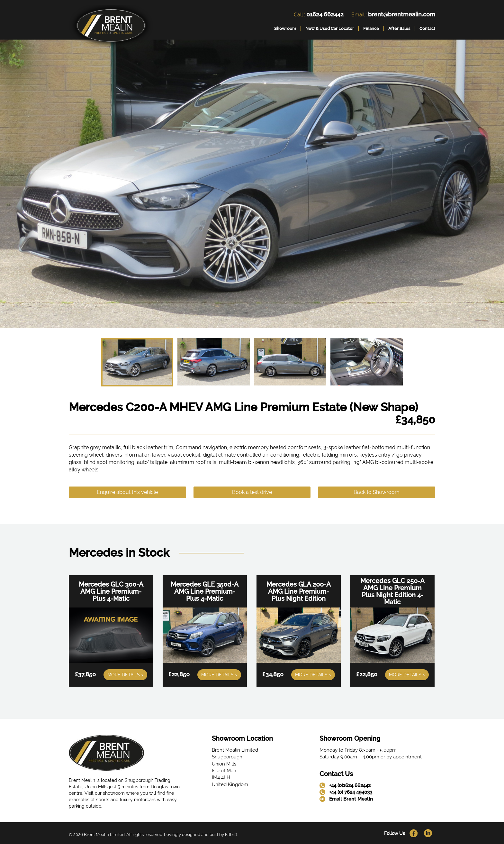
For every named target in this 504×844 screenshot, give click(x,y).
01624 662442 (325, 14)
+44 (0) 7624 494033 (351, 792)
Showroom (285, 28)
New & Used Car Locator (330, 28)
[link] (111, 27)
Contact (427, 28)
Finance (371, 28)
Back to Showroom (377, 492)
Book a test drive (252, 492)
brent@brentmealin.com (402, 14)
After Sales (399, 28)
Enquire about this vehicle (127, 492)
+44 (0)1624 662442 (350, 785)
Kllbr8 (231, 835)
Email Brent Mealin (351, 799)
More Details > (125, 675)
